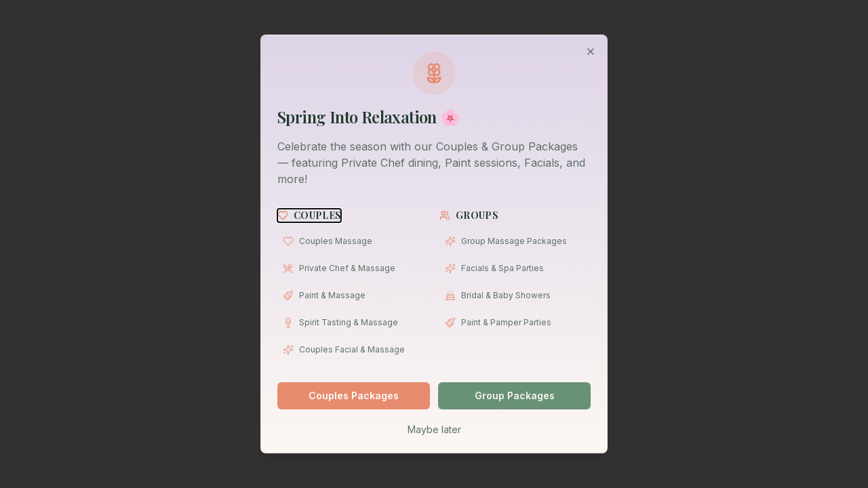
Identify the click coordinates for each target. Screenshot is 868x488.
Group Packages (515, 395)
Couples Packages (354, 395)
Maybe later (434, 429)
